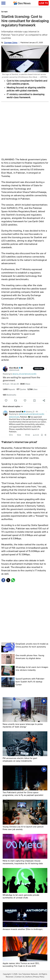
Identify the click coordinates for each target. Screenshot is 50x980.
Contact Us (20, 977)
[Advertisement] (25, 130)
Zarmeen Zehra (11, 43)
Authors (29, 977)
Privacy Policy (39, 977)
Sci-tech (4, 12)
